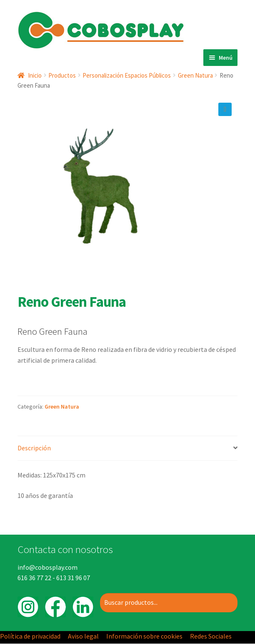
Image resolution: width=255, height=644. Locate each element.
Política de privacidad (30, 636)
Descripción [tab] (34, 448)
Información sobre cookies (144, 636)
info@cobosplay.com (47, 567)
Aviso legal (83, 636)
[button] (225, 109)
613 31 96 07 (73, 578)
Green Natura (195, 75)
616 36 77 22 (34, 578)
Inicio (35, 75)
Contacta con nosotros (65, 549)
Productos (62, 75)
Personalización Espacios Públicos (127, 75)
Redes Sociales (211, 636)
